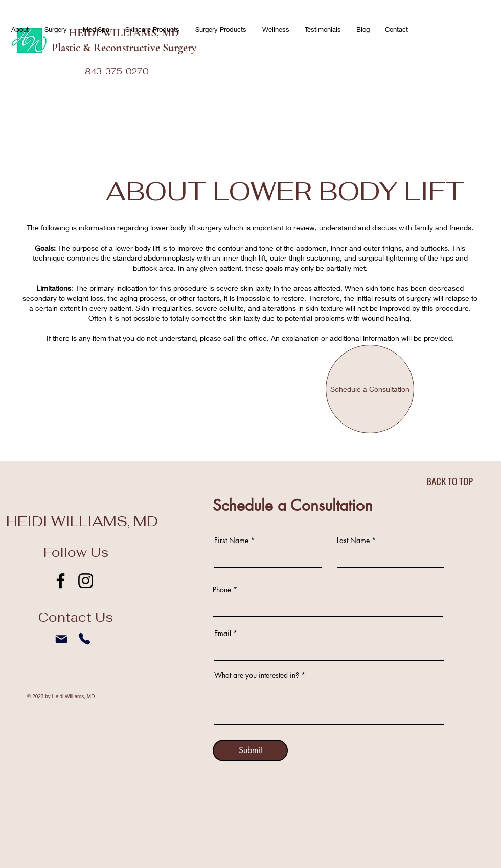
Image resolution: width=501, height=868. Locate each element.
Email (223, 634)
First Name (231, 541)
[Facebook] (61, 581)
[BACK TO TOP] (449, 481)
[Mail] (61, 639)
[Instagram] (86, 581)
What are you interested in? (257, 675)
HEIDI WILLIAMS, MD (82, 521)
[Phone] (84, 639)
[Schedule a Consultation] (370, 389)
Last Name (353, 541)
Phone (222, 590)
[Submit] (250, 750)
